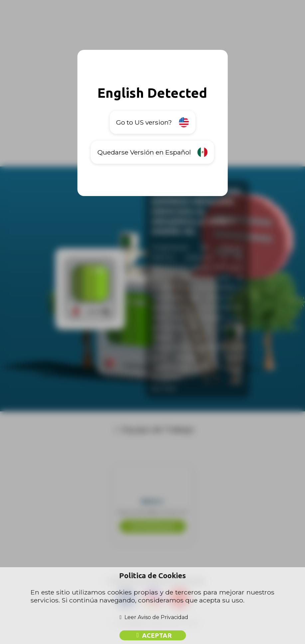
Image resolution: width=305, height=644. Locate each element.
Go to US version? (152, 122)
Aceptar (157, 635)
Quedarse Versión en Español (152, 152)
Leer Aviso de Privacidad (156, 617)
